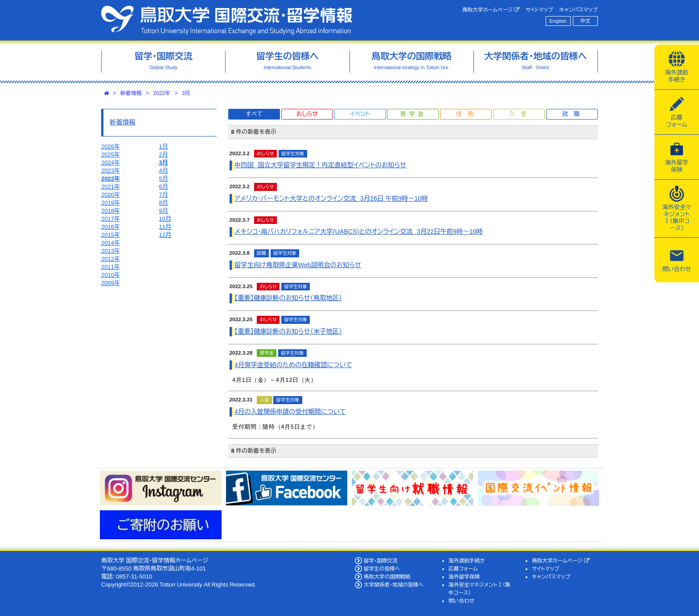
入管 (521, 114)
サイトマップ (539, 10)
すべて (254, 114)
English (558, 21)
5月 (164, 179)
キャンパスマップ (579, 10)
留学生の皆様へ (382, 568)
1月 (164, 147)
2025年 (111, 155)
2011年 (111, 267)
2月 (164, 155)
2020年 (111, 195)
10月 (165, 219)
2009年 (111, 283)
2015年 (111, 235)
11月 (165, 227)
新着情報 (131, 93)
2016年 (111, 227)
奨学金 (413, 114)
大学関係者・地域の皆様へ (394, 585)
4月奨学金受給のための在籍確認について (293, 365)
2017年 (111, 219)
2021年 (111, 187)
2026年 (111, 147)
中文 (586, 21)
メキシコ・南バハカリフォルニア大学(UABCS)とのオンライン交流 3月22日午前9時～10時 (359, 232)
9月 (164, 211)
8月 (164, 203)
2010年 (111, 275)
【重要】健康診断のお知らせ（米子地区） (288, 331)
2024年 (111, 163)
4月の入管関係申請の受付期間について (290, 412)
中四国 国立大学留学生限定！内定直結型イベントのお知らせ (320, 165)
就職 (574, 114)
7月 (164, 195)
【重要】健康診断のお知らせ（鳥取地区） (288, 298)
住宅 (468, 114)
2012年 (111, 259)
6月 (164, 187)
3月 (186, 93)
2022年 (162, 93)
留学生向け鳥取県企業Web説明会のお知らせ (298, 265)
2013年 (111, 251)
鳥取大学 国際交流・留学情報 (226, 20)
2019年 (111, 203)
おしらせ (307, 114)
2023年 (111, 171)
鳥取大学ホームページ (491, 10)
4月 (164, 171)
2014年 (111, 243)
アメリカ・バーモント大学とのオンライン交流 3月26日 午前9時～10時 (331, 198)
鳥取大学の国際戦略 (387, 577)
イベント (360, 114)
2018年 (111, 211)
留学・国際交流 (381, 560)
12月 (165, 235)
